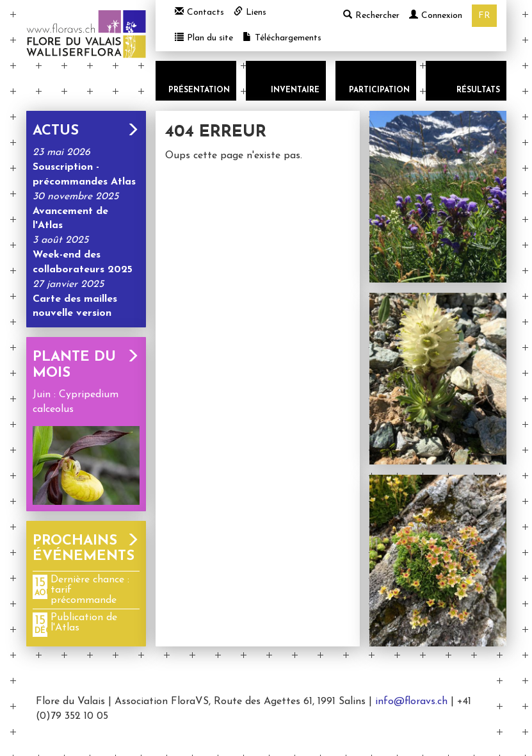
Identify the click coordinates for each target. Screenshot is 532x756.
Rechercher (371, 15)
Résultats (478, 90)
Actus (86, 131)
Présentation (199, 90)
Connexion (436, 16)
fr (484, 16)
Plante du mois (86, 365)
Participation (379, 90)
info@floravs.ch (411, 702)
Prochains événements (86, 549)
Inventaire (295, 90)
